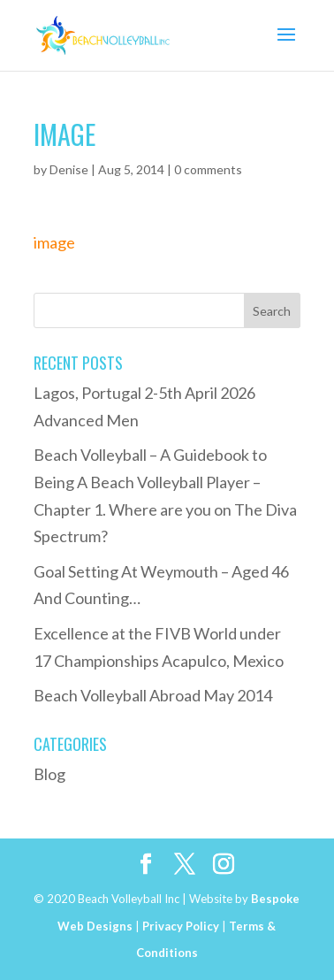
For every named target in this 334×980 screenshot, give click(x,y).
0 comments (208, 169)
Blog (49, 774)
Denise (69, 169)
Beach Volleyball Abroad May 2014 (153, 695)
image (54, 242)
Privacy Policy (181, 926)
